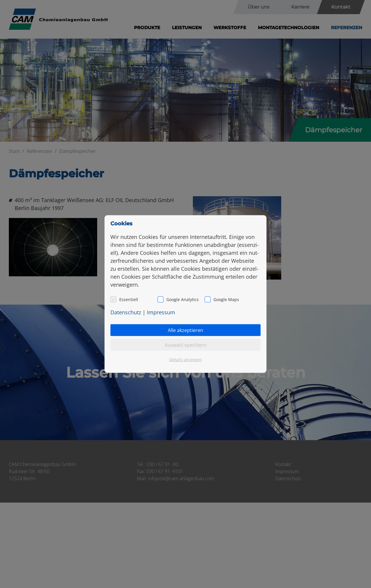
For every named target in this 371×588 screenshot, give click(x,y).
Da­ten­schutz (126, 312)
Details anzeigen (186, 360)
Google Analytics (183, 299)
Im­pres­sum (161, 312)
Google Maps (226, 299)
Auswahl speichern (185, 345)
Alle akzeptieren (185, 330)
